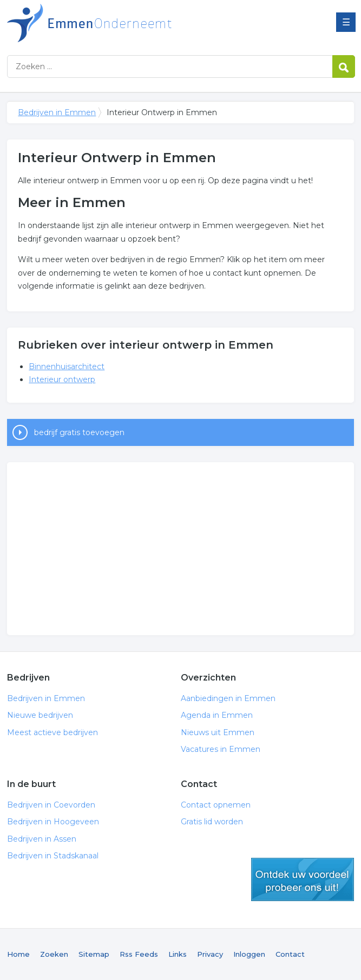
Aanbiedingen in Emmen (228, 698)
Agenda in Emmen (217, 715)
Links (178, 954)
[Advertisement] (181, 549)
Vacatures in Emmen (221, 749)
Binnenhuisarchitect (67, 366)
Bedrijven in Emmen (142, 23)
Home (18, 954)
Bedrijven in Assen (42, 839)
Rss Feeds (139, 954)
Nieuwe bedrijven (40, 715)
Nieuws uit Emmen (218, 732)
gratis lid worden (303, 879)
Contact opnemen (216, 805)
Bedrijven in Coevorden (51, 805)
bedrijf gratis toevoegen (79, 432)
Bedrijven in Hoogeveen (53, 822)
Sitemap (94, 954)
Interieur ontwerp (62, 379)
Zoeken (54, 954)
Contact (290, 954)
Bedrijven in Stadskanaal (53, 856)
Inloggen (249, 954)
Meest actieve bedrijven (52, 732)
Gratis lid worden (212, 822)
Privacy (210, 954)
